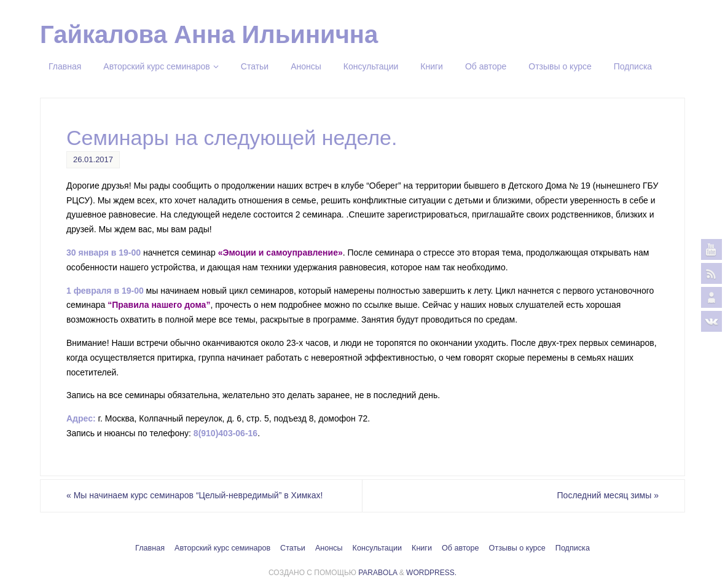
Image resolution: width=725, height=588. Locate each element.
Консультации (377, 548)
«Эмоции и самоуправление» (280, 253)
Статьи (293, 548)
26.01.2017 (93, 159)
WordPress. (431, 573)
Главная (150, 548)
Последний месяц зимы (608, 495)
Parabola (378, 573)
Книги (422, 548)
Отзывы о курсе (517, 548)
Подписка (573, 548)
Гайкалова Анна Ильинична (209, 34)
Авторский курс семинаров (222, 548)
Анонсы (329, 548)
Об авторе (460, 548)
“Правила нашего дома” (159, 305)
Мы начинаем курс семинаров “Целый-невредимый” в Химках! (194, 495)
